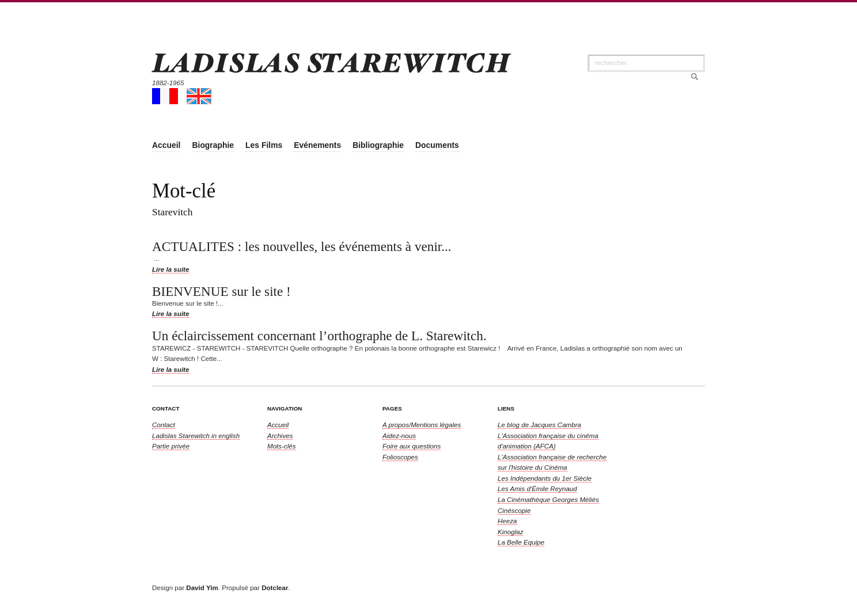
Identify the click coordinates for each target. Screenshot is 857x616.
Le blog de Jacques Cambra (539, 425)
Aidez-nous (399, 436)
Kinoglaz (510, 532)
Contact (164, 425)
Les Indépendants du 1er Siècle (545, 478)
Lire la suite (170, 269)
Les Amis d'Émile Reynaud (537, 488)
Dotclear (275, 588)
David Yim (202, 588)
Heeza (507, 521)
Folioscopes (400, 457)
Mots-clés (282, 446)
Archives (280, 436)
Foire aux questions (412, 446)
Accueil (278, 425)
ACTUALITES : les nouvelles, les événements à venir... (302, 246)
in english (196, 436)
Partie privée (171, 446)
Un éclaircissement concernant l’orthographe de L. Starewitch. (319, 336)
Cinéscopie (514, 510)
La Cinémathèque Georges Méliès (548, 499)
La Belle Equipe (521, 542)
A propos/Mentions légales (422, 425)
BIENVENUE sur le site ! (221, 291)
